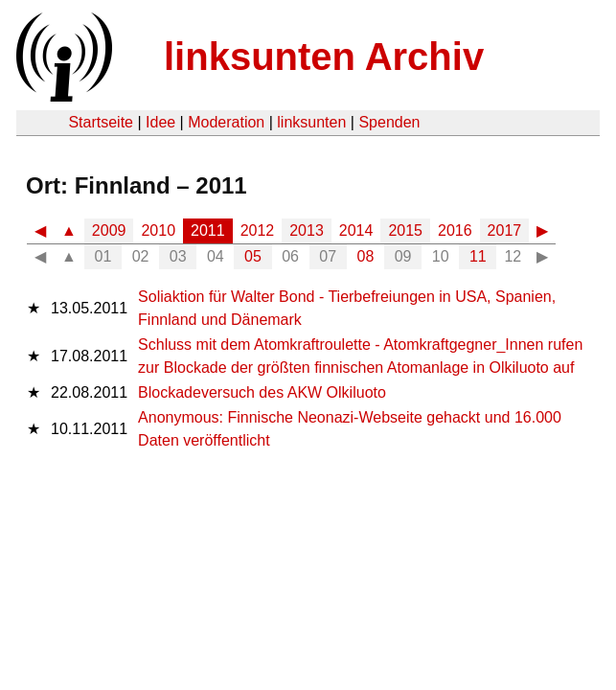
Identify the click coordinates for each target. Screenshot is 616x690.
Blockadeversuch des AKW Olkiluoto (262, 392)
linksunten (311, 122)
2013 (307, 230)
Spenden (389, 122)
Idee (160, 122)
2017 (505, 230)
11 (478, 256)
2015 (405, 230)
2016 (455, 230)
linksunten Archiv (324, 57)
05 (253, 256)
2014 (356, 230)
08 (366, 256)
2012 (258, 230)
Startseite (101, 122)
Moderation (226, 122)
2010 (158, 230)
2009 (109, 230)
